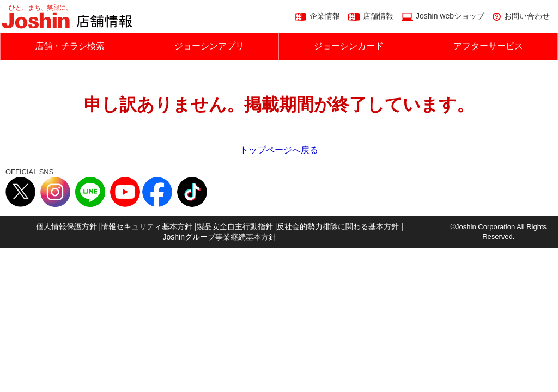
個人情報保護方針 (66, 226)
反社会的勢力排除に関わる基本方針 (338, 226)
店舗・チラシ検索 (70, 46)
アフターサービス (488, 46)
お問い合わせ (527, 16)
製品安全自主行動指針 (235, 226)
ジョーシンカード (349, 46)
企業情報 (325, 16)
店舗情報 (378, 16)
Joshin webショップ (450, 16)
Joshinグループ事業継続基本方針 (220, 237)
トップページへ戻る (279, 150)
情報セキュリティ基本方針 (147, 226)
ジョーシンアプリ (209, 46)
